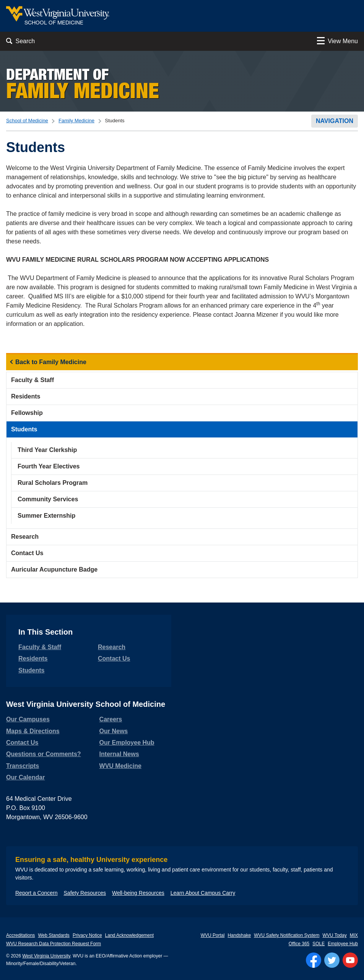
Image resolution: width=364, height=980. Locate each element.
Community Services (48, 499)
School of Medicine (27, 121)
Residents (26, 396)
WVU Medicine (120, 766)
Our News (114, 731)
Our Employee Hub (127, 743)
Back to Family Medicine (51, 362)
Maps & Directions (33, 731)
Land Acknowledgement (129, 935)
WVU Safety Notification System (287, 935)
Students (24, 429)
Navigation (335, 121)
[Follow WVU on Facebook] (314, 960)
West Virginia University (46, 956)
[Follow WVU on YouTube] (350, 960)
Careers (111, 719)
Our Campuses (28, 719)
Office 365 (299, 944)
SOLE (318, 944)
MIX (354, 935)
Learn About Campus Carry (203, 893)
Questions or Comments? (44, 754)
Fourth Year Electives (49, 466)
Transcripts (23, 766)
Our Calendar (25, 777)
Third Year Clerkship (47, 450)
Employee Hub (343, 944)
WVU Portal (213, 935)
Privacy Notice (87, 935)
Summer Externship (46, 516)
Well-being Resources (138, 893)
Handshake (239, 935)
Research (25, 537)
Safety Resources (85, 893)
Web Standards (54, 935)
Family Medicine (76, 121)
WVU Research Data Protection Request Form (54, 944)
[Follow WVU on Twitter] (332, 960)
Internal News (119, 754)
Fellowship (27, 413)
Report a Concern (37, 893)
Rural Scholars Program (53, 483)
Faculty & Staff (32, 380)
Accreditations (20, 935)
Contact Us (27, 553)
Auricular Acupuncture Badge (54, 569)
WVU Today (335, 935)
